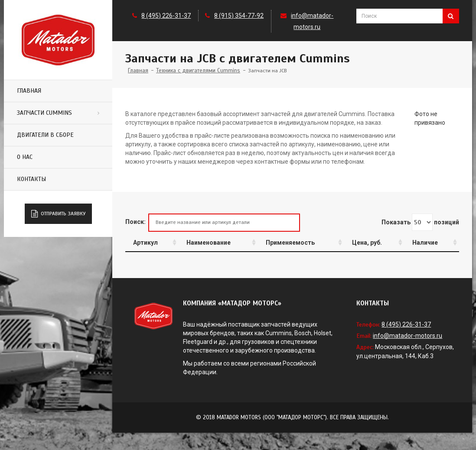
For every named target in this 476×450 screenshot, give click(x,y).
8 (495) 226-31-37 (166, 16)
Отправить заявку (58, 214)
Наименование (209, 243)
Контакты (31, 179)
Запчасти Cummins (44, 113)
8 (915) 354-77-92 (239, 16)
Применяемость (290, 243)
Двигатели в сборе (45, 135)
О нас (25, 157)
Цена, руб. (367, 243)
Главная (29, 91)
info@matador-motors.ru (408, 336)
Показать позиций (420, 222)
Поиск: (213, 222)
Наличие (425, 243)
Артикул (145, 243)
